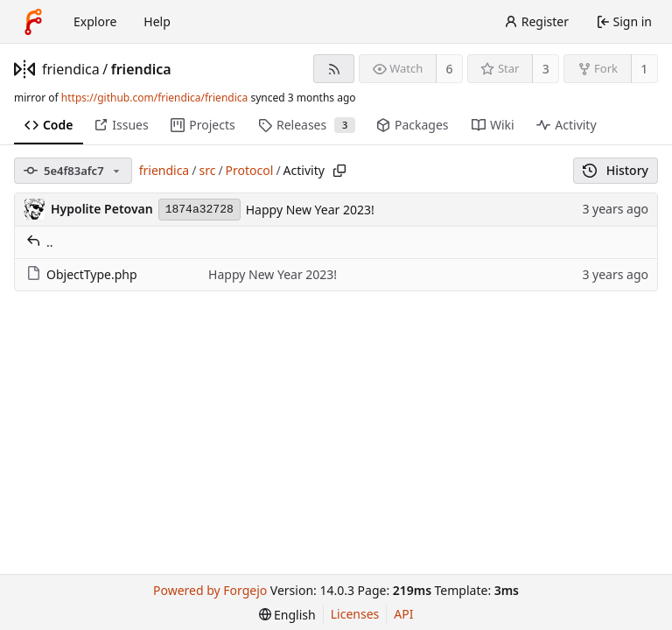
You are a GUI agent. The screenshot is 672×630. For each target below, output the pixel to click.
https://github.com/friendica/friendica (154, 98)
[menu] (287, 615)
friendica (71, 69)
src (207, 170)
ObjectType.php (82, 274)
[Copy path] (339, 171)
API (403, 614)
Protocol (250, 170)
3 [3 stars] (546, 69)
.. (40, 242)
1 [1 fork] (644, 69)
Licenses (355, 614)
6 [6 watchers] (450, 69)
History (616, 170)
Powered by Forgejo (210, 590)
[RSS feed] (334, 69)
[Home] (33, 22)
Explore (95, 21)
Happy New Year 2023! (310, 210)
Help (157, 21)
